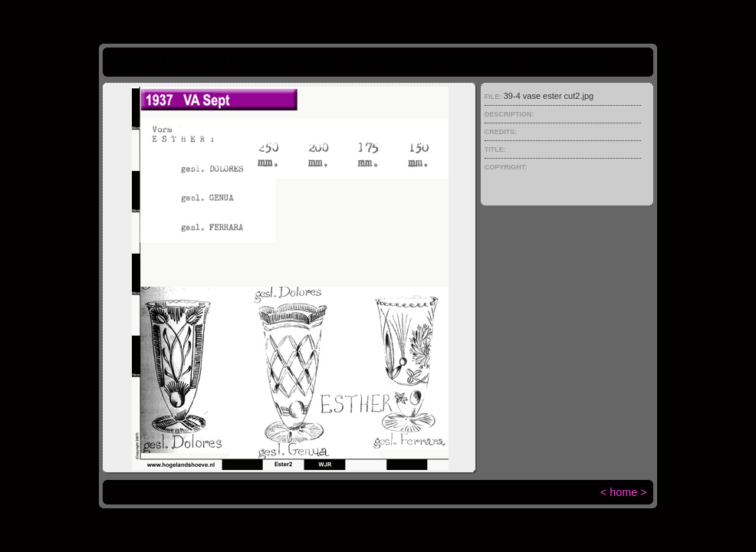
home (623, 492)
